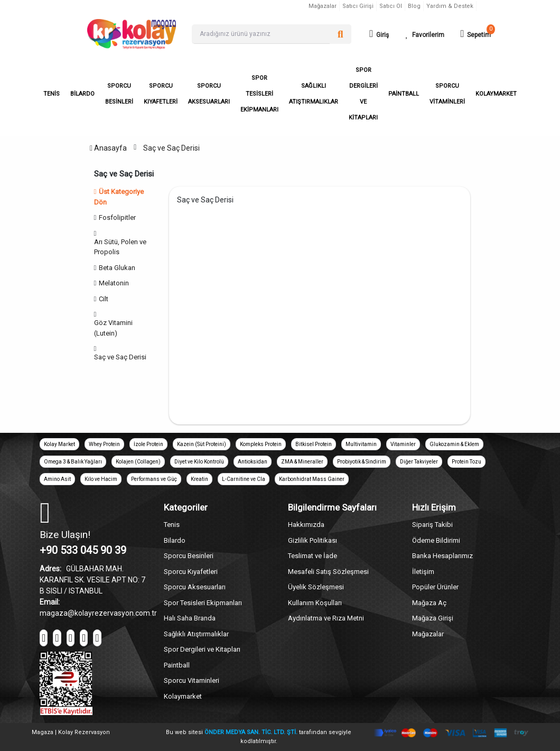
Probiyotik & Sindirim (362, 462)
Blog (414, 6)
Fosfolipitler (117, 217)
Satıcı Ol (391, 6)
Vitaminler (403, 444)
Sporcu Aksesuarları (195, 587)
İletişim (423, 572)
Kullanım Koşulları (315, 603)
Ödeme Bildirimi (436, 540)
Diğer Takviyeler (419, 462)
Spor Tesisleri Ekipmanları (203, 603)
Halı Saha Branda (190, 618)
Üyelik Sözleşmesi (316, 587)
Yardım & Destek (450, 6)
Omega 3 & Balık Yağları (73, 462)
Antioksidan (253, 462)
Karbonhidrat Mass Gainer (312, 479)
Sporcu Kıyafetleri (191, 572)
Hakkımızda (306, 525)
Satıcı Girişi (358, 6)
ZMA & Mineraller (302, 462)
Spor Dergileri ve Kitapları (202, 649)
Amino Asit (57, 479)
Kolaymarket (183, 696)
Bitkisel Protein (314, 444)
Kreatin (199, 479)
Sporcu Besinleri (189, 556)
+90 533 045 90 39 (83, 550)
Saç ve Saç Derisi (171, 148)
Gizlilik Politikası (312, 540)
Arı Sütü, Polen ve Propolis (120, 247)
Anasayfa (108, 148)
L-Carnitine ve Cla (244, 479)
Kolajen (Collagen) (138, 462)
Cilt (104, 299)
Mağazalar (323, 6)
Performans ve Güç (154, 479)
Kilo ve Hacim (101, 479)
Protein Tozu (466, 462)
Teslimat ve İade (312, 556)
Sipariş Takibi (432, 525)
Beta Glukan (117, 268)
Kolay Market (59, 444)
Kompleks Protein (261, 444)
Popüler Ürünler (435, 587)
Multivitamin (361, 444)
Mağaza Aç (429, 603)
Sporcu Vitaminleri (192, 680)
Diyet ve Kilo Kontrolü (199, 462)
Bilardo (175, 540)
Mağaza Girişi (433, 618)
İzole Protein (148, 444)
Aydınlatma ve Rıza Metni (326, 618)
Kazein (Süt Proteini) (202, 444)
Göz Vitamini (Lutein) (113, 328)
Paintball (177, 665)
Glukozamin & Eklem (454, 444)
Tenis (172, 525)
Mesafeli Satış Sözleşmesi (328, 572)
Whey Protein (104, 444)
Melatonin (114, 283)
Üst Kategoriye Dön (119, 197)
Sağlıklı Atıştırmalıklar (196, 634)
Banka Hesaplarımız (442, 556)
